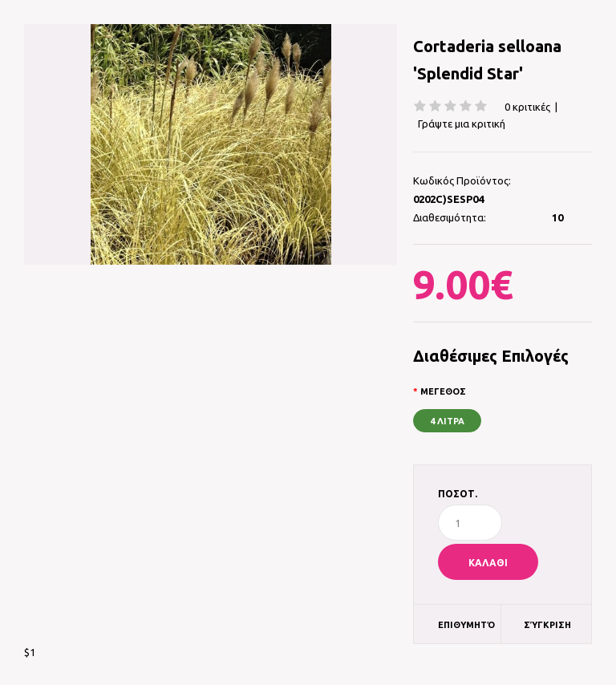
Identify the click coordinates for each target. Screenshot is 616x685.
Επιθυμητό (466, 625)
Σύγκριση (547, 625)
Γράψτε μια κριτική (462, 124)
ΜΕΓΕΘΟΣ (443, 391)
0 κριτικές (527, 107)
